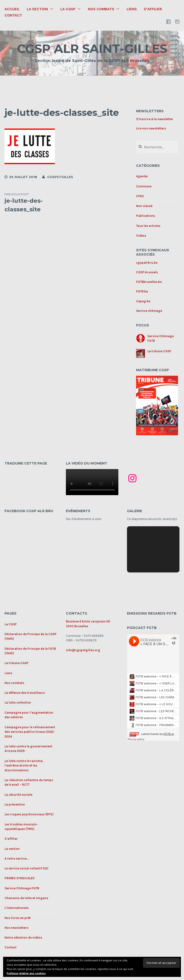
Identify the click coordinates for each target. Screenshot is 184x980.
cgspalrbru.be (147, 263)
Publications (146, 216)
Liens (132, 9)
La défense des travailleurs (25, 693)
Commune (144, 186)
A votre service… (17, 859)
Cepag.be (143, 301)
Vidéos (141, 236)
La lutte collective (18, 703)
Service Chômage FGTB (22, 888)
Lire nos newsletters (151, 128)
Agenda (142, 176)
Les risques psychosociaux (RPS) (29, 814)
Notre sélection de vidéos (23, 938)
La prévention (15, 804)
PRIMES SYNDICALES (20, 878)
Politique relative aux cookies (26, 973)
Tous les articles (148, 226)
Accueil (12, 9)
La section (37, 9)
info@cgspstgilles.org (83, 650)
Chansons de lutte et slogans (26, 898)
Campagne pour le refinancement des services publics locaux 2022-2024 (30, 732)
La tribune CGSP (159, 351)
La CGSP (68, 9)
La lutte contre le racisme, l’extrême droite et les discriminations (24, 766)
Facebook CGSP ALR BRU (29, 511)
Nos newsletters (17, 928)
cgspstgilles (60, 177)
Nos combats (101, 9)
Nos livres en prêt (18, 918)
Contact (13, 15)
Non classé (144, 206)
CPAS (140, 196)
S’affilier (153, 9)
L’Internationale (17, 908)
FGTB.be (142, 291)
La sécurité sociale (18, 795)
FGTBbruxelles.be (149, 282)
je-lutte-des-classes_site (36, 202)
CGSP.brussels (147, 272)
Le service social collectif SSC (27, 868)
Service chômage (149, 311)
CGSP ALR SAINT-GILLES (92, 49)
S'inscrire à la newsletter (155, 119)
